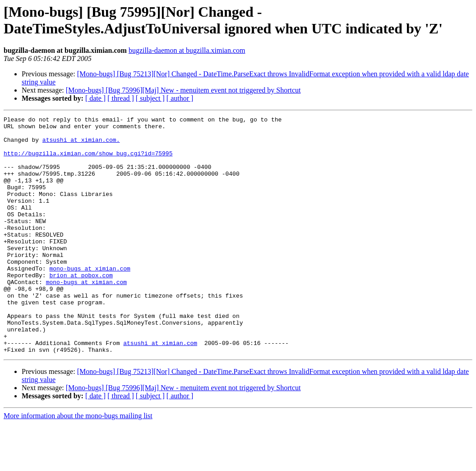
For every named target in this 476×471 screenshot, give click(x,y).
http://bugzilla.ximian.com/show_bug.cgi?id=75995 (88, 161)
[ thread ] (121, 98)
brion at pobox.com (81, 308)
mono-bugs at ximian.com (90, 299)
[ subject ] (150, 98)
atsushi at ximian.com (160, 389)
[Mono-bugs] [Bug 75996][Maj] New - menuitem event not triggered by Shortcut (183, 90)
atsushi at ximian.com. (81, 145)
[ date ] (95, 98)
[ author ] (180, 98)
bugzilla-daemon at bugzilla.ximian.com (187, 50)
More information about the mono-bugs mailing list (78, 463)
